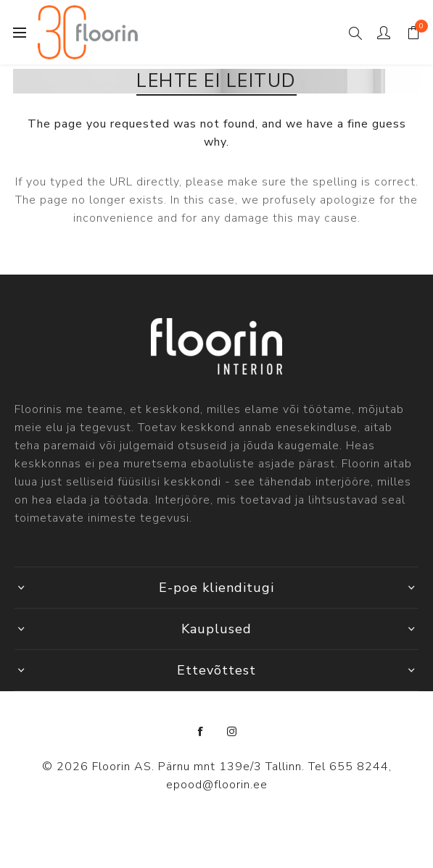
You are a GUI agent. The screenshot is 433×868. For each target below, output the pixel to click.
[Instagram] (232, 732)
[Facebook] (201, 732)
